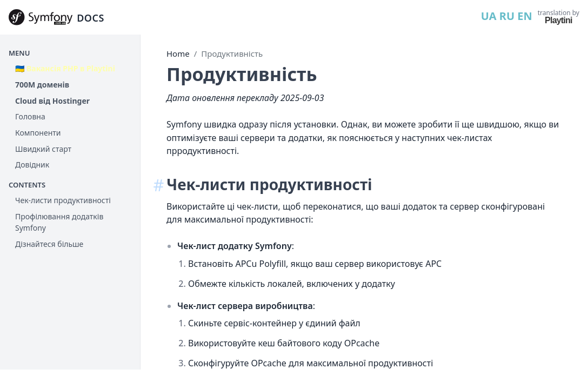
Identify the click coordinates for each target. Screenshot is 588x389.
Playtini (559, 20)
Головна (30, 116)
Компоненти (38, 133)
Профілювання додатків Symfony (59, 222)
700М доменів (42, 85)
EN (524, 16)
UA (489, 16)
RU (507, 16)
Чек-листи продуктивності (63, 200)
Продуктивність (232, 53)
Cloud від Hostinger (52, 101)
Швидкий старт (43, 149)
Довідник (32, 165)
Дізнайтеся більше (49, 244)
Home (178, 53)
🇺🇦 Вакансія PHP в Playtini (65, 68)
